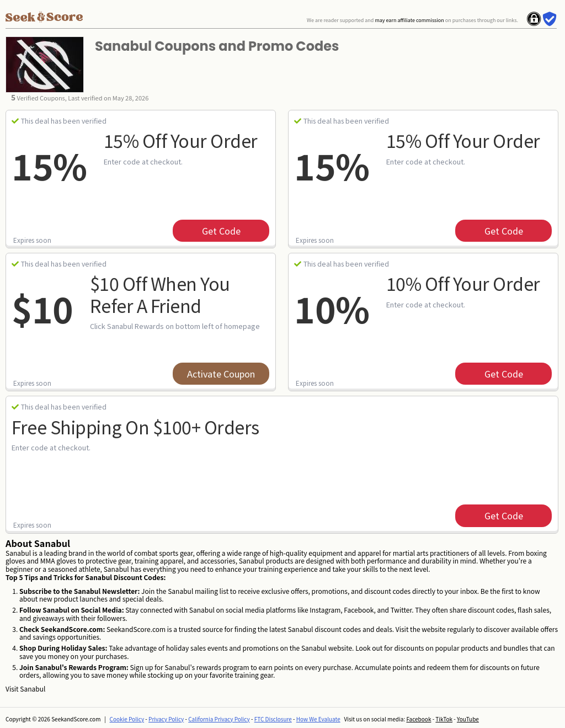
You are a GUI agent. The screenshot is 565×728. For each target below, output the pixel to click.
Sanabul (33, 689)
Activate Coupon (221, 374)
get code (221, 231)
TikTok (444, 719)
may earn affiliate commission (409, 20)
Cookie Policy (127, 719)
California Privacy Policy (219, 719)
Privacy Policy (166, 719)
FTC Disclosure (273, 719)
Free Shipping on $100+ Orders (135, 427)
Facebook (419, 719)
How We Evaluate (318, 719)
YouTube (468, 719)
